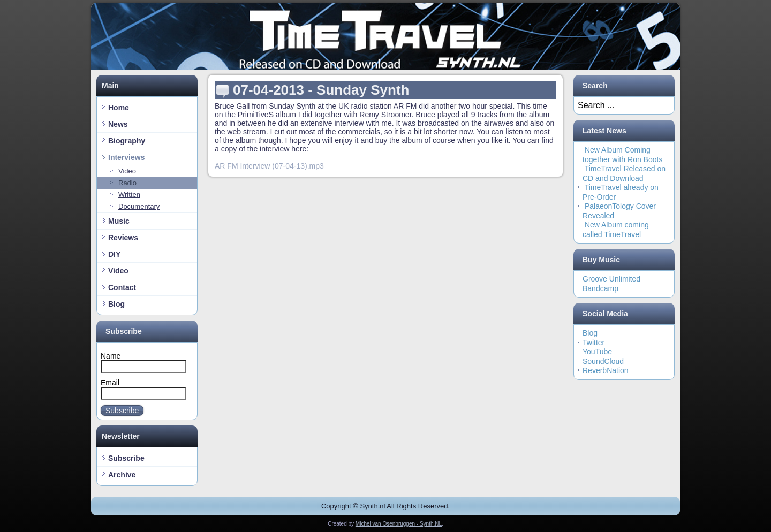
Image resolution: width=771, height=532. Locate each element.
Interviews (126, 157)
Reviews (123, 238)
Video (127, 171)
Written (129, 195)
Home (119, 108)
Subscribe (126, 458)
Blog (116, 304)
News (118, 124)
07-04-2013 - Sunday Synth (321, 90)
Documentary (139, 206)
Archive (122, 475)
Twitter (594, 343)
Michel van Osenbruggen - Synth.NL (399, 524)
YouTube (597, 352)
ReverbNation (606, 370)
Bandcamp (600, 288)
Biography (127, 141)
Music (119, 221)
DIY (114, 254)
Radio (127, 183)
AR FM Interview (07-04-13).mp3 (269, 166)
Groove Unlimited (611, 279)
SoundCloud (603, 361)
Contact (122, 287)
